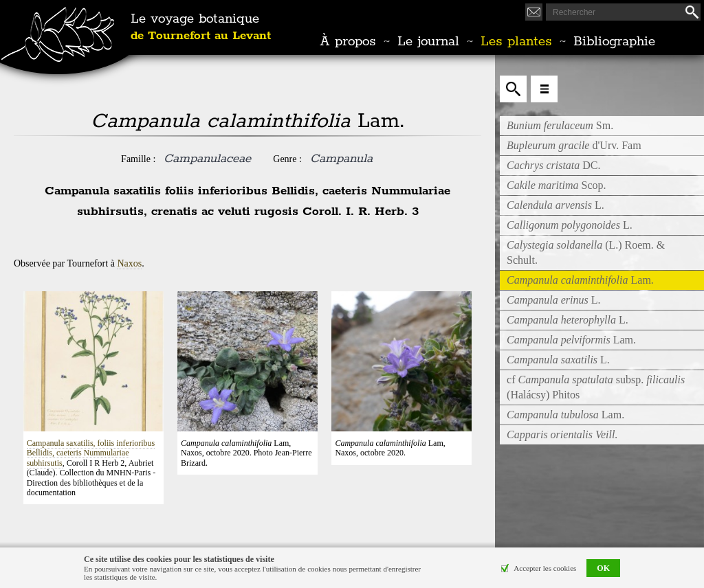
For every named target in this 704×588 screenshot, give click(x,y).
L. (555, 205)
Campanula (341, 159)
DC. (553, 165)
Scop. (556, 185)
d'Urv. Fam (574, 145)
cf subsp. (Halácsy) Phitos (596, 387)
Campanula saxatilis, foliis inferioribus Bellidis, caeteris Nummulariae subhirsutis (91, 453)
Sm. (560, 125)
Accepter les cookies (545, 568)
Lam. (571, 340)
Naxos (129, 263)
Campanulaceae (207, 159)
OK (603, 568)
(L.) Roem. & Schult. (586, 252)
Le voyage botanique (201, 27)
